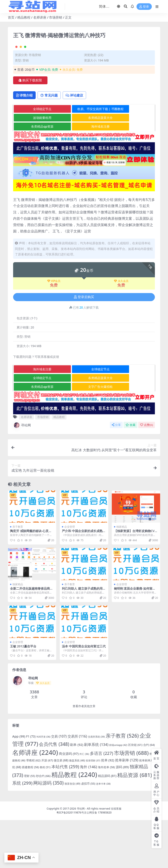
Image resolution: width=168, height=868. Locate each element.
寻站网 (22, 473)
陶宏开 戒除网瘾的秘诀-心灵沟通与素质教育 (31, 581)
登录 (144, 7)
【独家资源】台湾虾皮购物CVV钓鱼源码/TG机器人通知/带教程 (136, 581)
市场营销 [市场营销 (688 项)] (131, 801)
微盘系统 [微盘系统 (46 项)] (77, 808)
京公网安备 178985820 (98, 861)
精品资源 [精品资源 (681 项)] (135, 823)
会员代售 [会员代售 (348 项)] (54, 792)
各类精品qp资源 (37, 175)
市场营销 (56, 17)
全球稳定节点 (37, 157)
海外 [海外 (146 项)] (88, 815)
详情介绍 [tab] (25, 143)
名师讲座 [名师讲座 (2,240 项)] (35, 801)
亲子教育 (18, 575)
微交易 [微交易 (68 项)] (61, 808)
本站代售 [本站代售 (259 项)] (65, 815)
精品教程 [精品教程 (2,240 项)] (74, 822)
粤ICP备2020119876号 (70, 861)
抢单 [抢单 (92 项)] (108, 808)
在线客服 (116, 857)
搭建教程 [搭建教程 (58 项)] (30, 815)
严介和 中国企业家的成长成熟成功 (84, 581)
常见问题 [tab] (52, 143)
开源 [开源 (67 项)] (47, 808)
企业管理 (70, 575)
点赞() (147, 473)
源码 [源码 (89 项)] (122, 815)
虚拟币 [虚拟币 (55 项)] (88, 832)
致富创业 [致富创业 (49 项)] (72, 832)
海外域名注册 (84, 175)
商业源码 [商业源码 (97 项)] (69, 802)
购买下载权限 (30, 128)
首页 (11, 17)
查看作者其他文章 (84, 754)
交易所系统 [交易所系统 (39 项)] (96, 785)
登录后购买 (84, 345)
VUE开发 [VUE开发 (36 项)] (43, 785)
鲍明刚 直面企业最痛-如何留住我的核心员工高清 (135, 638)
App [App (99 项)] (19, 784)
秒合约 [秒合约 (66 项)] (43, 824)
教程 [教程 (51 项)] (45, 815)
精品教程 (24, 17)
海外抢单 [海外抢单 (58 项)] (106, 815)
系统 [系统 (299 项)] (22, 831)
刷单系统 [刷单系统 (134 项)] (96, 793)
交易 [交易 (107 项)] (59, 784)
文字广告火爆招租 (84, 435)
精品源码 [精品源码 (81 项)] (107, 824)
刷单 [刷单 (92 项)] (77, 793)
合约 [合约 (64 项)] (149, 793)
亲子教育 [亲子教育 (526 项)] (122, 784)
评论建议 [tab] (79, 143)
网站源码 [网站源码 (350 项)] (48, 831)
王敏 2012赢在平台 (23, 694)
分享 (116, 473)
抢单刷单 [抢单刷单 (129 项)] (127, 808)
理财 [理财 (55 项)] (29, 824)
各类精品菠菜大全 (84, 166)
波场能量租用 (37, 166)
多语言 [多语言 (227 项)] (101, 801)
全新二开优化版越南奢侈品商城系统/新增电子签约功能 (31, 638)
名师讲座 (40, 17)
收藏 (130, 473)
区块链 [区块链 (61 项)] (135, 793)
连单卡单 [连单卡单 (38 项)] (103, 832)
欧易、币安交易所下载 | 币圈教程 (84, 157)
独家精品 (122, 575)
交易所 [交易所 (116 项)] (77, 784)
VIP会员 (54, 329)
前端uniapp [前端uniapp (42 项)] (118, 793)
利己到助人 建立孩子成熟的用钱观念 (84, 638)
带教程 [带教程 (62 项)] (33, 808)
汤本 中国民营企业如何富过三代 (84, 694)
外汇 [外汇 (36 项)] (84, 802)
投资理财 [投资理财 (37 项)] (93, 809)
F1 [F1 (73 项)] (31, 784)
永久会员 (121, 329)
